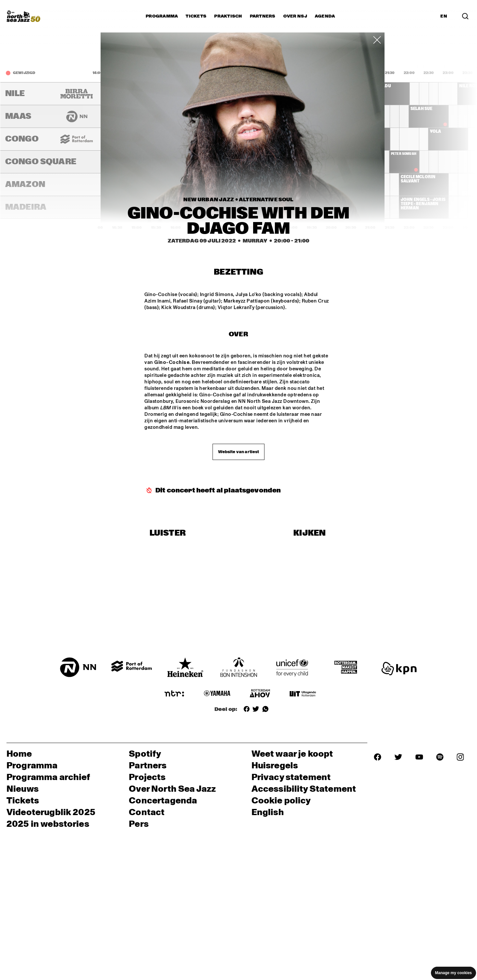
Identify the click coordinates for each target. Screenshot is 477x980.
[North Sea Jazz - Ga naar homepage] (23, 16)
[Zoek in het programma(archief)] (465, 16)
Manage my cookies (453, 973)
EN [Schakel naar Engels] (444, 16)
